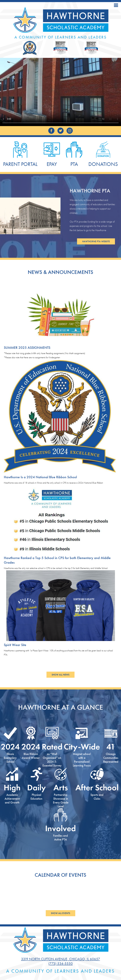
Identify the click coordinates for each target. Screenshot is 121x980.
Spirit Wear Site (15, 645)
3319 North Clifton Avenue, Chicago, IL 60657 (61, 959)
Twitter (60, 131)
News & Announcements (60, 272)
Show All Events (60, 913)
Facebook (51, 131)
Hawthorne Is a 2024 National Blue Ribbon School (40, 477)
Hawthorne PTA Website (96, 241)
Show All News (60, 675)
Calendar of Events (60, 875)
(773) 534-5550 (61, 964)
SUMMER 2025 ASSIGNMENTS (27, 348)
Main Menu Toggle (116, 5)
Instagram (70, 131)
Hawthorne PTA (90, 191)
